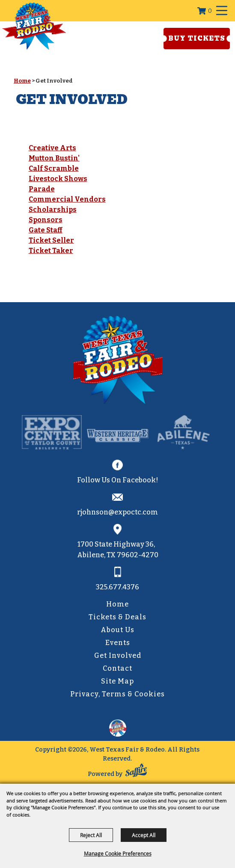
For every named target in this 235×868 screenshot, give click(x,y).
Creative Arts (52, 148)
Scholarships (53, 210)
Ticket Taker (51, 251)
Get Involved (118, 655)
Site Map (117, 681)
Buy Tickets (197, 39)
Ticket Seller (51, 240)
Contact (117, 668)
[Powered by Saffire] (136, 772)
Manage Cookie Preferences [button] (118, 853)
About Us (117, 630)
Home (22, 81)
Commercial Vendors (67, 199)
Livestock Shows (58, 179)
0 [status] (210, 11)
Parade (42, 189)
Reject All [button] (91, 835)
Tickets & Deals (117, 617)
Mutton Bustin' (54, 158)
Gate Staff (46, 230)
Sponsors (46, 220)
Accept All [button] (144, 835)
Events (118, 643)
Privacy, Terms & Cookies (117, 694)
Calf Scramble (54, 168)
